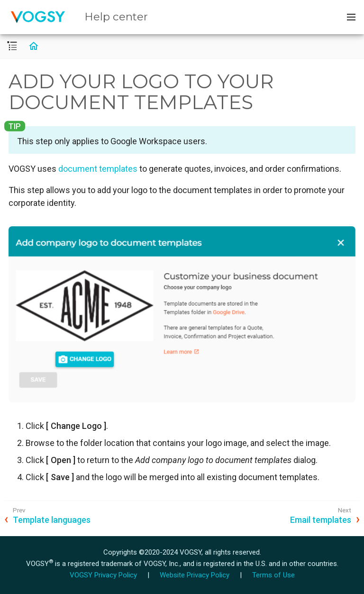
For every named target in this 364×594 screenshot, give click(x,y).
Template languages (52, 520)
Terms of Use (273, 575)
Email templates (321, 520)
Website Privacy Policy (195, 575)
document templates (98, 169)
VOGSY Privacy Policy (103, 575)
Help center (116, 17)
